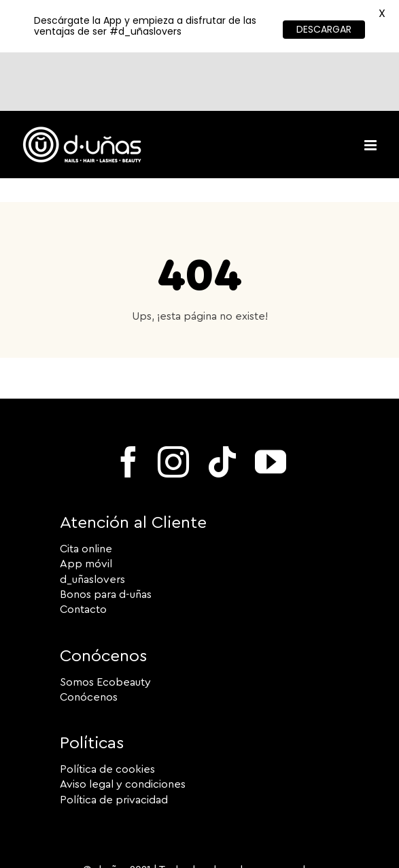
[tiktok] (222, 403)
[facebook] (128, 403)
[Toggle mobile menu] (371, 87)
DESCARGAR (324, 29)
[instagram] (173, 403)
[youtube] (271, 403)
